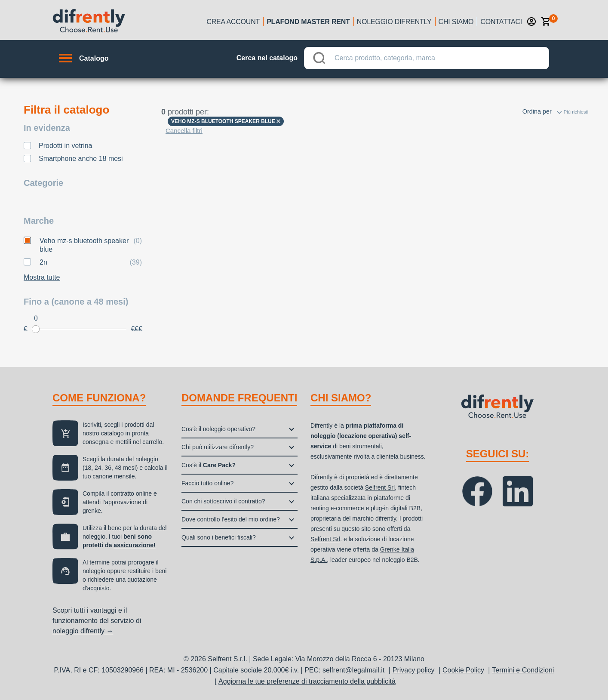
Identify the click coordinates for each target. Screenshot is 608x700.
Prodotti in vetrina (66, 146)
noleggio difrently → (83, 631)
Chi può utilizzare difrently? (218, 447)
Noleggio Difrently (394, 22)
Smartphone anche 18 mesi (81, 159)
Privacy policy (414, 670)
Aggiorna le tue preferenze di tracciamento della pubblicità (307, 681)
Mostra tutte (42, 277)
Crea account (233, 22)
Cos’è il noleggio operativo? (218, 429)
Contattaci (501, 22)
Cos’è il (209, 465)
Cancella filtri (184, 131)
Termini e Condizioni (523, 670)
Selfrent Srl (380, 487)
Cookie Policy (463, 670)
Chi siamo (456, 22)
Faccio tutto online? (207, 483)
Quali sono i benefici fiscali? (219, 537)
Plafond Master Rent (308, 22)
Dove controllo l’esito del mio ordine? (231, 519)
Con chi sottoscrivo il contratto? (223, 501)
